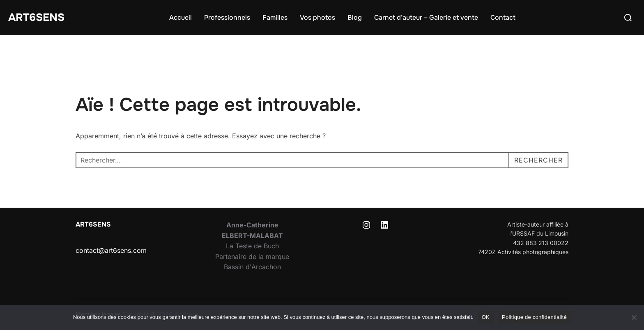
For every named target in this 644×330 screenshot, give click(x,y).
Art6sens (36, 17)
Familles (275, 17)
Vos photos (317, 17)
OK (486, 317)
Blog (355, 17)
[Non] (634, 317)
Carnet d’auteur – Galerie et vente (426, 17)
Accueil (181, 17)
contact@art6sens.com (111, 250)
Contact (503, 17)
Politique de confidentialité (534, 317)
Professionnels (227, 17)
